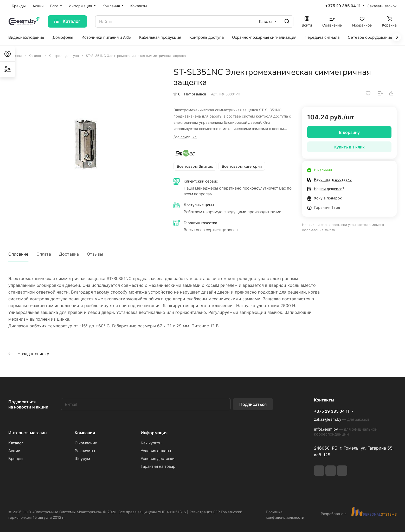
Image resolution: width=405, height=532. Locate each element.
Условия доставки (158, 459)
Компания (85, 433)
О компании (86, 443)
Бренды (16, 459)
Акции (14, 451)
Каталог (16, 443)
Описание (18, 254)
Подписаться (253, 404)
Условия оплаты (156, 451)
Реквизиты (85, 451)
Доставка (69, 254)
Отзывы (95, 254)
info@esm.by (326, 429)
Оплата (44, 254)
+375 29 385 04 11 (343, 6)
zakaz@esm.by (328, 419)
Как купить (151, 443)
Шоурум (82, 459)
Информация (154, 433)
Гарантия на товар (158, 466)
